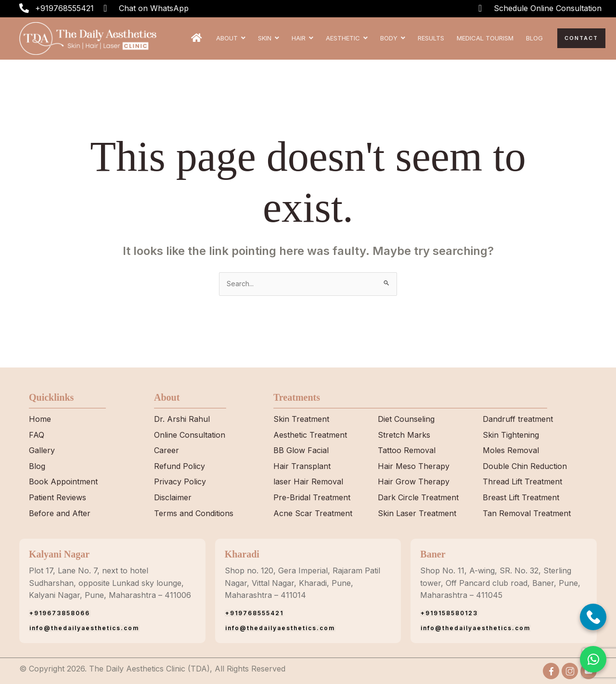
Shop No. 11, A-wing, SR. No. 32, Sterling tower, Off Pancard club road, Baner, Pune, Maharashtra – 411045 (500, 583)
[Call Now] (593, 617)
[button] (593, 659)
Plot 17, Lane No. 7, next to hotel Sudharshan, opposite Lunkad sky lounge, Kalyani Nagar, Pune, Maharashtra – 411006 (110, 583)
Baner (433, 554)
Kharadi (242, 554)
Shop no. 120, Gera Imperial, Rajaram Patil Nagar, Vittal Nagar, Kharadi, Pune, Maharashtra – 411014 (302, 583)
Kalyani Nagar (59, 554)
